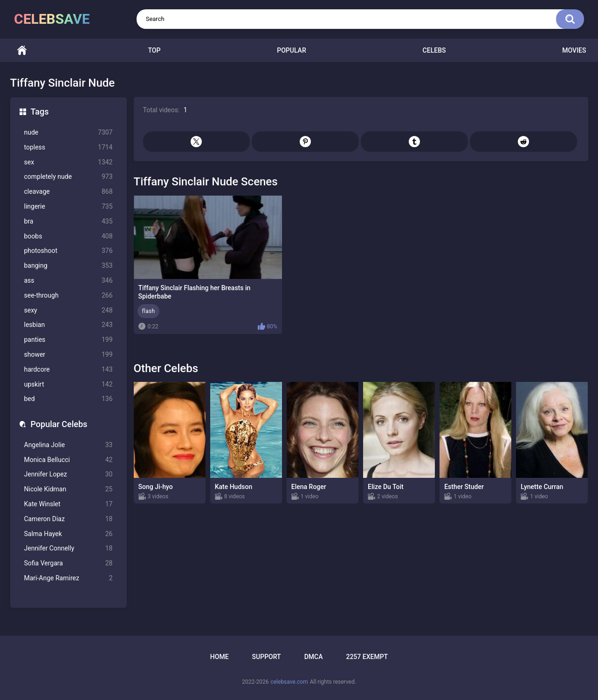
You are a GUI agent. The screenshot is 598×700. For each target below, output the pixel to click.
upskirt (69, 384)
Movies (574, 50)
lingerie (69, 207)
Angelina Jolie (69, 445)
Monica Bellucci (69, 460)
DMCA (314, 657)
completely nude (69, 177)
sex (69, 162)
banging (69, 266)
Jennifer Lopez (69, 474)
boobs (69, 236)
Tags (40, 112)
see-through (69, 296)
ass (69, 281)
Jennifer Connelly (69, 548)
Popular (291, 50)
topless (69, 147)
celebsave (52, 19)
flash (149, 311)
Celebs (434, 50)
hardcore (69, 370)
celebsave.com (289, 682)
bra (69, 221)
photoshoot (69, 251)
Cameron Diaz (69, 519)
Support (267, 657)
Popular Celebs (59, 424)
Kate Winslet (69, 504)
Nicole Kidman (69, 489)
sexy (69, 310)
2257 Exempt (367, 657)
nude (69, 133)
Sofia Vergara (69, 563)
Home (22, 51)
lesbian (69, 325)
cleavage (69, 192)
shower (69, 355)
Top (154, 50)
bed (69, 399)
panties (69, 340)
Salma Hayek (69, 534)
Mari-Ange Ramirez (69, 578)
